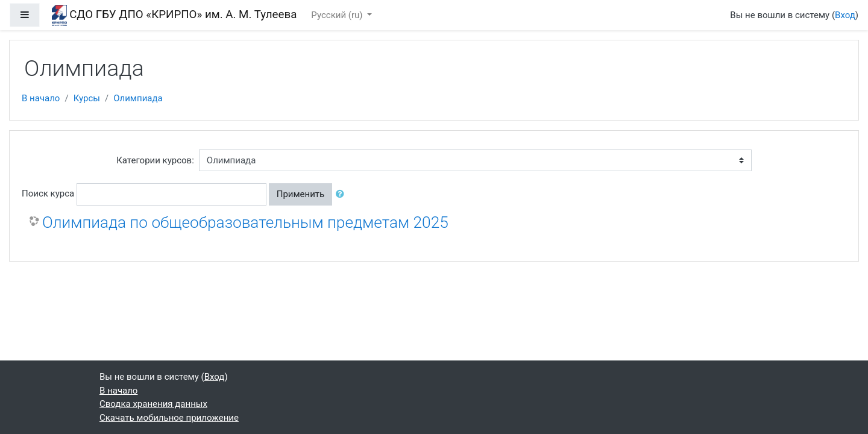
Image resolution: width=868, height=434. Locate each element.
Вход (845, 15)
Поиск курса (48, 193)
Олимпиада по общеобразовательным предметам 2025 (245, 222)
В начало (41, 98)
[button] (342, 194)
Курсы (87, 98)
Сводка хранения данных (153, 404)
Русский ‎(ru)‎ (338, 15)
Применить (301, 194)
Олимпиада (138, 98)
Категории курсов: (155, 160)
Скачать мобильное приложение (169, 418)
